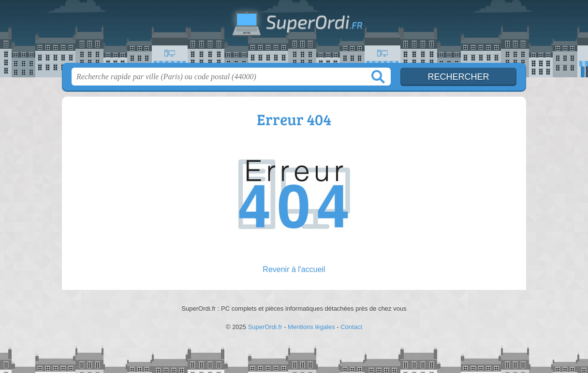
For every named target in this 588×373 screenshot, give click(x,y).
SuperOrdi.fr (294, 34)
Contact (351, 327)
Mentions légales (311, 327)
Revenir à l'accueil (294, 269)
